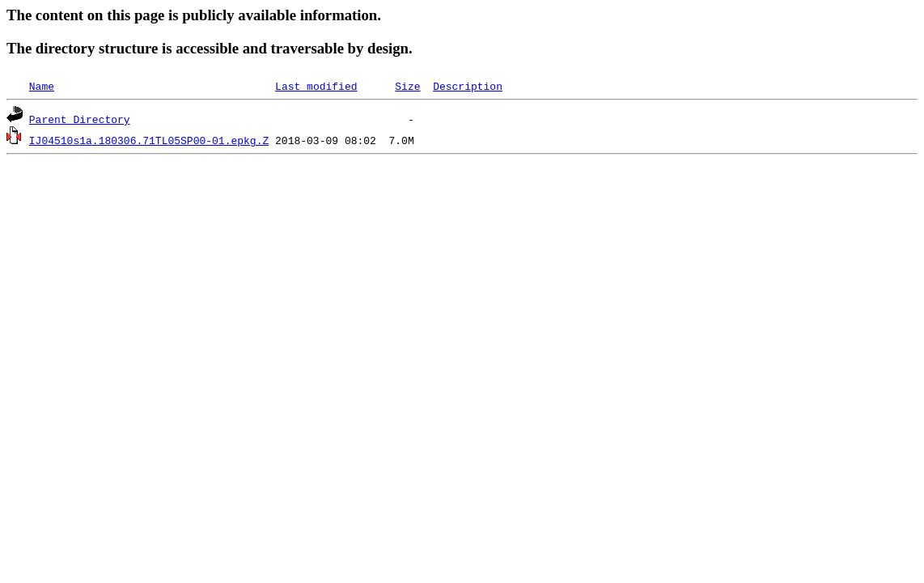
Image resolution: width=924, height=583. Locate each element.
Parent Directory (80, 119)
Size (407, 86)
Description (468, 86)
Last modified (316, 86)
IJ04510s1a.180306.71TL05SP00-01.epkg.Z (149, 140)
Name (42, 86)
